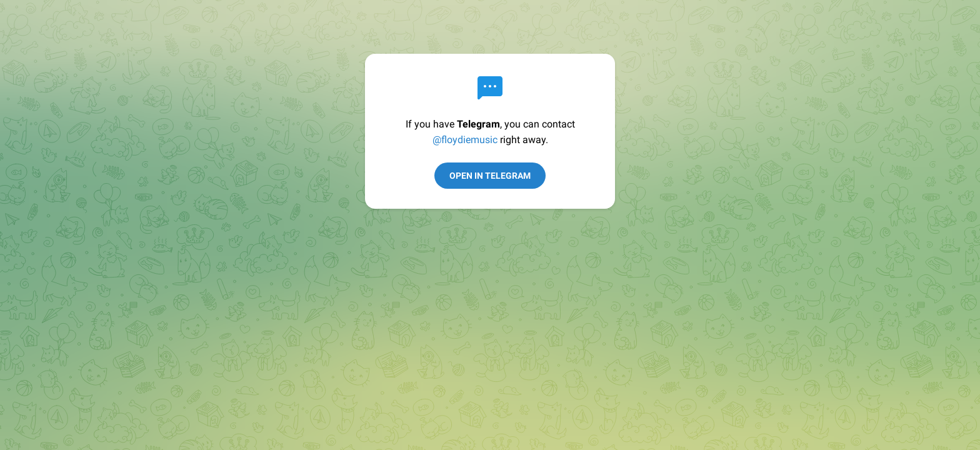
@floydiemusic (465, 140)
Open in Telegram (490, 176)
